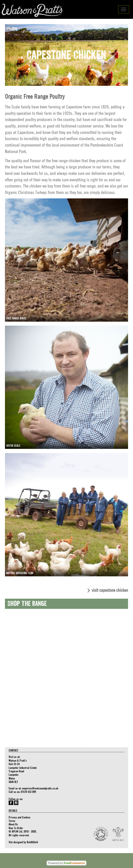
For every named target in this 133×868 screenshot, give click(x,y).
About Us (13, 824)
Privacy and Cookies (20, 817)
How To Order (16, 828)
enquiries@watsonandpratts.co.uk (40, 788)
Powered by (66, 863)
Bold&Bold (32, 842)
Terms (12, 821)
